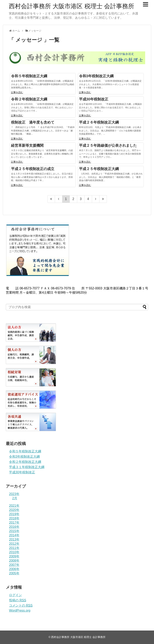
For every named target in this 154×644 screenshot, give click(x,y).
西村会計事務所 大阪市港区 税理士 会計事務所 (71, 6)
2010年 (14, 552)
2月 (15, 498)
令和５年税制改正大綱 (29, 76)
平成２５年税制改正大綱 (99, 169)
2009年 (14, 556)
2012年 (14, 544)
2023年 (14, 494)
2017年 (14, 523)
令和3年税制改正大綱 (96, 76)
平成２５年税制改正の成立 (33, 169)
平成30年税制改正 (94, 99)
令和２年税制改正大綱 (29, 99)
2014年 (14, 535)
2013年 (14, 539)
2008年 (14, 561)
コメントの (21, 605)
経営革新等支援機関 (27, 146)
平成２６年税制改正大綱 (99, 122)
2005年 (14, 573)
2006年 (14, 569)
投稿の (18, 600)
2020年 (14, 510)
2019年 (14, 514)
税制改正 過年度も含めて (33, 122)
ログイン (15, 595)
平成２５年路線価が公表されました (108, 146)
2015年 (14, 531)
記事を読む (17, 92)
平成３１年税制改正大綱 (27, 467)
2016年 (14, 527)
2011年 (14, 548)
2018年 (14, 518)
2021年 (14, 506)
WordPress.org (20, 610)
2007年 (14, 565)
